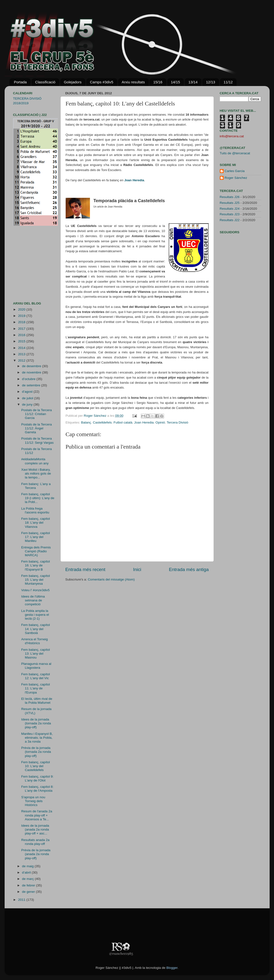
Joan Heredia (144, 422)
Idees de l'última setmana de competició (33, 600)
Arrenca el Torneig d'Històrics (34, 641)
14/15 (176, 82)
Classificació (45, 82)
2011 (22, 900)
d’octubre (29, 379)
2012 (22, 360)
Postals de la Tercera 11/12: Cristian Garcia (36, 414)
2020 (22, 309)
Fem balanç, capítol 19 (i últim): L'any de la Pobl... (38, 498)
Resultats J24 (230, 209)
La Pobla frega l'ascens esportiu (35, 510)
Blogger (172, 968)
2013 (22, 354)
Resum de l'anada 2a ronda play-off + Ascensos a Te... (37, 815)
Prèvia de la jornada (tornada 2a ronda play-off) (36, 752)
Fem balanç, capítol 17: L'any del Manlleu (35, 537)
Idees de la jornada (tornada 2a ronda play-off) (36, 723)
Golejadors (73, 82)
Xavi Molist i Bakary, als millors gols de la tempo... (36, 473)
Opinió (160, 422)
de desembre (32, 366)
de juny (28, 404)
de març (29, 879)
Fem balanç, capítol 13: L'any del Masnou (35, 654)
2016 (22, 335)
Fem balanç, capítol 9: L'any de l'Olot (37, 778)
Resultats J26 (230, 197)
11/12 (228, 82)
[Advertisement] (28, 264)
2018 (22, 322)
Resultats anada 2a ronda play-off (35, 842)
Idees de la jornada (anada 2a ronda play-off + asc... (35, 829)
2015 (22, 341)
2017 (22, 329)
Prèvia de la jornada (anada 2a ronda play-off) (36, 854)
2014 (22, 348)
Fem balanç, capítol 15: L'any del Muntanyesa (35, 580)
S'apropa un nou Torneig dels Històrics (33, 801)
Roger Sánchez (96, 416)
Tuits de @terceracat (235, 153)
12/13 (211, 82)
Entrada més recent (85, 569)
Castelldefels (102, 422)
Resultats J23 (230, 214)
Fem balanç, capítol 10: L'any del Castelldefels (35, 766)
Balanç (86, 422)
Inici (137, 569)
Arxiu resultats (133, 82)
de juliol (28, 398)
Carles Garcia (235, 171)
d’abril (27, 872)
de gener (29, 892)
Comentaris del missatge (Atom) (111, 579)
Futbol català (123, 422)
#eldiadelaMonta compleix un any (35, 461)
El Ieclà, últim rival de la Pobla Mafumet (37, 701)
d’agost (28, 392)
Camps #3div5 (102, 82)
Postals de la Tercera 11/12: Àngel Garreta (36, 428)
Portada (20, 82)
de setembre (32, 385)
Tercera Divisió (178, 422)
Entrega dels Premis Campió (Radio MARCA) (36, 551)
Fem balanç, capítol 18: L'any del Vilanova (35, 523)
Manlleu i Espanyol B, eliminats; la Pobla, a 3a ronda (37, 738)
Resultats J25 (230, 203)
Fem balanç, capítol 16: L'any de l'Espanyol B (35, 565)
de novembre (32, 372)
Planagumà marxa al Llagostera (36, 666)
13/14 (193, 82)
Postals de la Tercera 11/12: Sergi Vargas (37, 440)
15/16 (158, 82)
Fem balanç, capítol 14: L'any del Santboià (35, 629)
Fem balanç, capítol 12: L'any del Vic (35, 676)
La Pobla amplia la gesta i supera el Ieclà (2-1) (35, 615)
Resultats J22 (230, 220)
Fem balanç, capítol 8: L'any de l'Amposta (37, 789)
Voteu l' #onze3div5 (35, 590)
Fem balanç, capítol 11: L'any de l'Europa (35, 688)
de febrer (29, 885)
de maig (28, 866)
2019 (22, 316)
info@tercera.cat (232, 136)
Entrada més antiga (189, 569)
